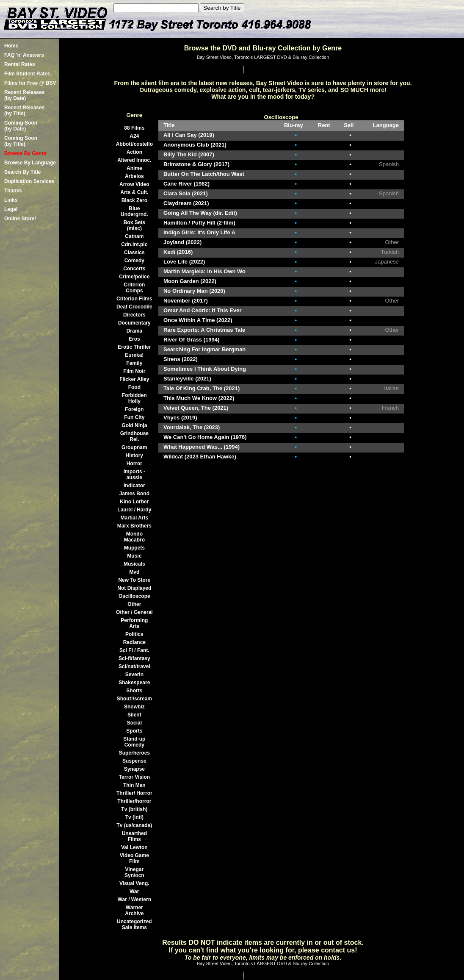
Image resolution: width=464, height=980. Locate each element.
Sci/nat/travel (134, 666)
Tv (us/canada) (134, 825)
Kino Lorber (134, 502)
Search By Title (22, 172)
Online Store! (20, 219)
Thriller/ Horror (134, 793)
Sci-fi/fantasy (134, 658)
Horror (134, 464)
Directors (134, 315)
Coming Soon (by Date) (21, 126)
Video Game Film (134, 858)
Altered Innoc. (134, 160)
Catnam (134, 236)
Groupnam (134, 447)
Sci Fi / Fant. (134, 650)
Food (134, 387)
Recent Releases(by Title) (24, 111)
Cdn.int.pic (134, 244)
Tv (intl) (134, 817)
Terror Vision (135, 777)
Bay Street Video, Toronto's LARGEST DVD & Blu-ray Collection (263, 57)
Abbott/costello (134, 144)
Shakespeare (134, 683)
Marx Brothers (134, 526)
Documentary (134, 323)
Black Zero (134, 200)
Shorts (134, 691)
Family (134, 363)
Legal (11, 209)
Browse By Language (30, 163)
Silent (134, 715)
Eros (134, 339)
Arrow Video (134, 184)
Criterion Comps (134, 288)
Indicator (134, 486)
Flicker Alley (134, 379)
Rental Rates (20, 64)
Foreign (134, 409)
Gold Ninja (134, 425)
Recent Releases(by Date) (24, 95)
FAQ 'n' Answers (24, 55)
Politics (134, 634)
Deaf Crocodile (134, 307)
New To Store (134, 580)
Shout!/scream (134, 699)
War (134, 891)
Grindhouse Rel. (134, 436)
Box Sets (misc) (134, 225)
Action (134, 152)
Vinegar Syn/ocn (134, 872)
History (134, 455)
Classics (134, 253)
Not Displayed (134, 588)
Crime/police (134, 277)
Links (11, 200)
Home (11, 46)
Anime (134, 168)
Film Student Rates (27, 74)
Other (134, 604)
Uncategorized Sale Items (134, 924)
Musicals (134, 564)
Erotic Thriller (134, 347)
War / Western (134, 899)
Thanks (13, 191)
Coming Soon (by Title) (21, 141)
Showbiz (134, 707)
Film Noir (134, 371)
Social (134, 723)
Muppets (134, 548)
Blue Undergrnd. (134, 211)
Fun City (134, 417)
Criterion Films (134, 299)
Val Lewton (134, 847)
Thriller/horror (134, 801)
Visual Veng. (134, 883)
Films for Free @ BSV (30, 83)
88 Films (134, 128)
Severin (134, 675)
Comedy (134, 261)
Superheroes (134, 753)
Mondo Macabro (134, 537)
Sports (134, 731)
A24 (134, 136)
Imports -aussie (134, 475)
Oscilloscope (134, 596)
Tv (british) (134, 809)
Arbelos (134, 176)
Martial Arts (135, 518)
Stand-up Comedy (134, 742)
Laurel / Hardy (134, 510)
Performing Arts (134, 623)
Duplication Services (29, 181)
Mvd (134, 572)
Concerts (134, 269)
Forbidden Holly (134, 398)
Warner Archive (134, 911)
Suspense (134, 761)
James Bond (134, 494)
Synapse (134, 769)
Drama (134, 331)
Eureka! (134, 355)
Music (134, 556)
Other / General (134, 612)
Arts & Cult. (134, 192)
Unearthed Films (134, 836)
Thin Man (134, 785)
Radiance (134, 642)
